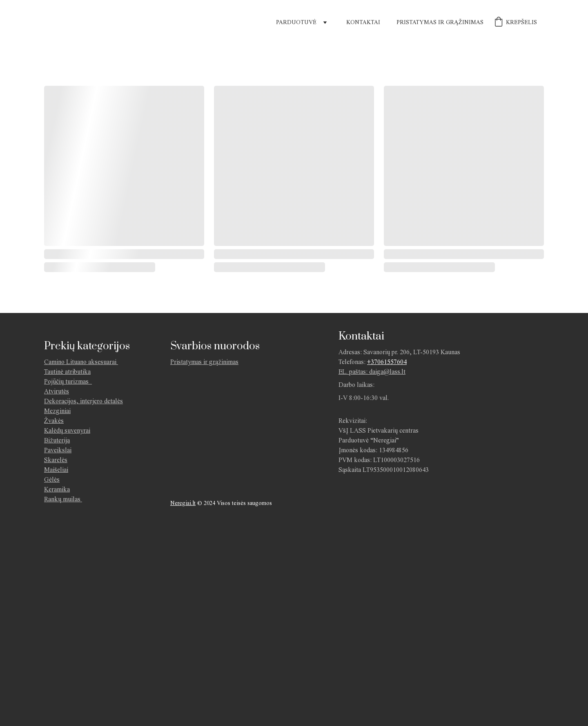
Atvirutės (57, 391)
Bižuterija (57, 440)
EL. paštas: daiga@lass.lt (372, 372)
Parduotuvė (296, 22)
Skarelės (56, 460)
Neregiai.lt (183, 503)
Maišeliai (56, 470)
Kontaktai (363, 22)
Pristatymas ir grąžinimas (440, 22)
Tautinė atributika (67, 372)
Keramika (57, 489)
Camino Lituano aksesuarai (80, 362)
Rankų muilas (62, 499)
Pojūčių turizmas (68, 381)
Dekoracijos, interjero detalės (84, 401)
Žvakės (54, 421)
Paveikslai (58, 450)
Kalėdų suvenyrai (67, 430)
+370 (374, 362)
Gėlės (52, 479)
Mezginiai (57, 411)
